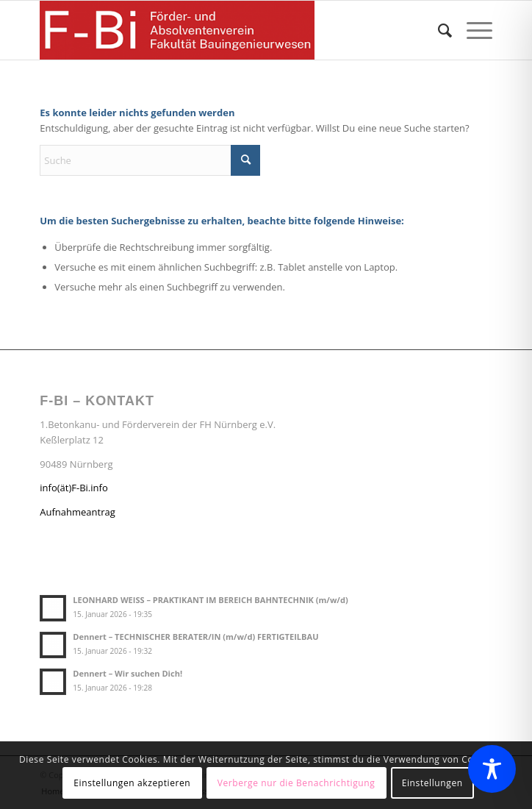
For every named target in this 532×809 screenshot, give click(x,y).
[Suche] (438, 30)
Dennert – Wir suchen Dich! (127, 673)
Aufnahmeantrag (78, 512)
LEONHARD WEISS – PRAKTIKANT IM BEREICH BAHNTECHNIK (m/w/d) (210, 600)
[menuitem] (438, 30)
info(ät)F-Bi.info (73, 488)
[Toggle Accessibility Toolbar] (492, 769)
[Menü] (472, 30)
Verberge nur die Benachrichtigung (296, 783)
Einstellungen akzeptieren (132, 783)
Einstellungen (432, 783)
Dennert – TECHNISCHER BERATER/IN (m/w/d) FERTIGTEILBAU (195, 637)
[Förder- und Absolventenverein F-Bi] (220, 30)
